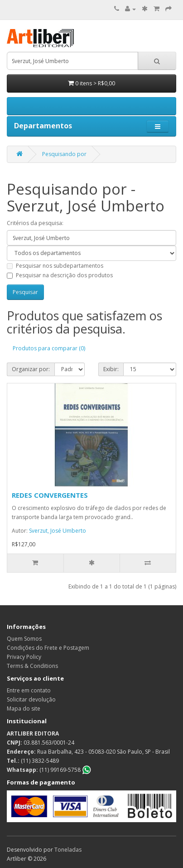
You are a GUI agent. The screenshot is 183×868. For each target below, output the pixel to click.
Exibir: (111, 369)
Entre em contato (29, 690)
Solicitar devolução (31, 699)
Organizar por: (31, 369)
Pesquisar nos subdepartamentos (55, 266)
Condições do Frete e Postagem (48, 648)
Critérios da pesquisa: (35, 223)
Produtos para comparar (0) (49, 348)
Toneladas (68, 850)
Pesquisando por (64, 154)
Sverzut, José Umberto (58, 531)
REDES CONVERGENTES (50, 495)
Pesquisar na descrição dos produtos (60, 275)
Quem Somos (24, 639)
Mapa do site (24, 709)
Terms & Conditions (32, 666)
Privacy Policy (24, 657)
